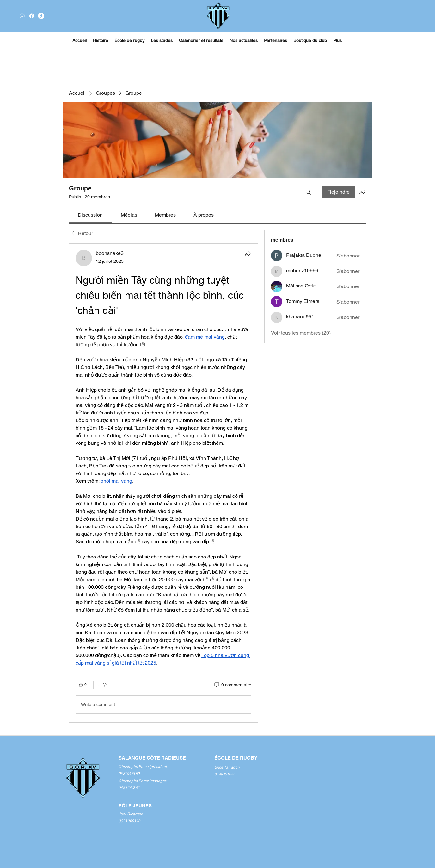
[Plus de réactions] (102, 685)
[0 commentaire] (232, 685)
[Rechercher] (308, 192)
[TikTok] (41, 16)
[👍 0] (83, 685)
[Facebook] (32, 16)
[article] (163, 483)
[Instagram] (22, 16)
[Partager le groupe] (362, 192)
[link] (90, 215)
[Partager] (248, 254)
